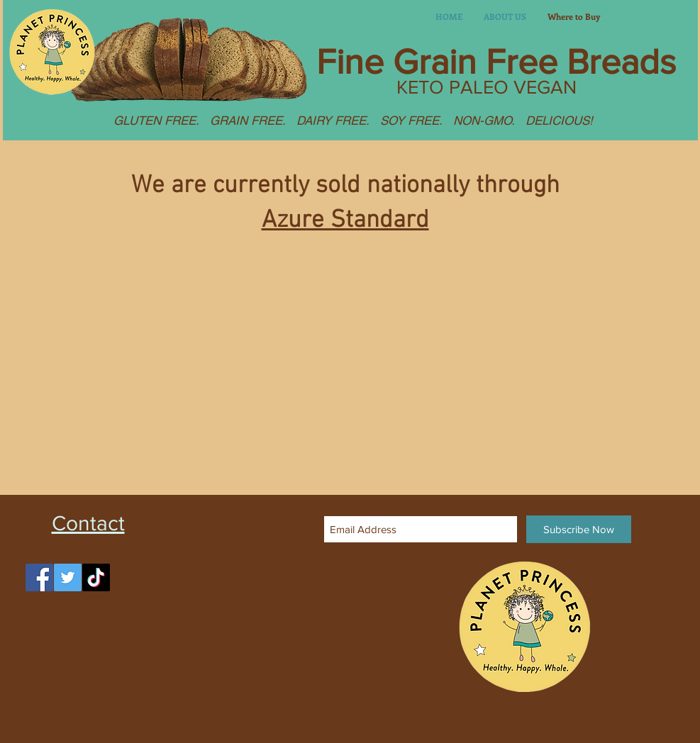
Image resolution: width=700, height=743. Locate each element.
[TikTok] (96, 577)
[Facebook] (39, 577)
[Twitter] (68, 577)
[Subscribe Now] (579, 529)
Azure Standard (345, 220)
